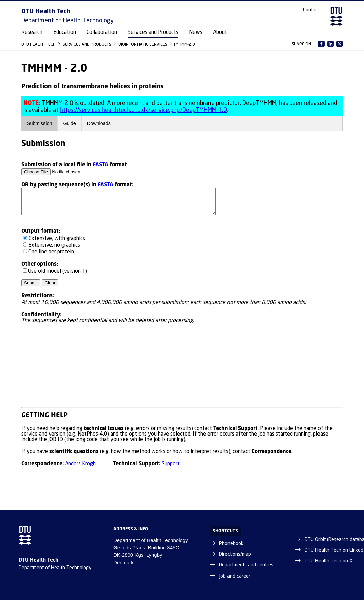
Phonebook (231, 544)
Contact (311, 10)
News (196, 32)
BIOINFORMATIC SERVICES (143, 44)
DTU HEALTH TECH (39, 44)
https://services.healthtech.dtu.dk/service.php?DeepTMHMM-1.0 (143, 110)
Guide (69, 123)
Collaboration (102, 32)
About (220, 32)
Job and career (235, 576)
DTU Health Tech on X (329, 561)
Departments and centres (246, 565)
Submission (39, 123)
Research (32, 32)
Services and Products (153, 32)
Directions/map (235, 554)
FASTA (101, 164)
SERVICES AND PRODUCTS (87, 44)
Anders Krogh (80, 464)
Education (65, 32)
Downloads (99, 123)
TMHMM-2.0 (184, 44)
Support (171, 464)
